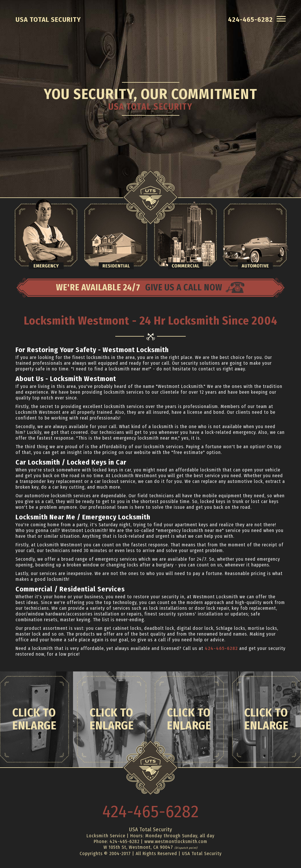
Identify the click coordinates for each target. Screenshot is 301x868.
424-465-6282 (221, 648)
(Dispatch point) (186, 848)
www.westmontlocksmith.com (176, 841)
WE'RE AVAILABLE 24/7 (150, 288)
